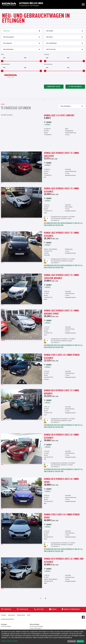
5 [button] (8, 183)
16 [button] (24, 183)
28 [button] (41, 183)
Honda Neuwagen (6, 626)
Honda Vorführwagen (36, 628)
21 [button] (31, 183)
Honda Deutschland (7, 619)
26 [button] (38, 183)
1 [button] (2, 183)
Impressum (11, 615)
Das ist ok (80, 641)
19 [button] (28, 183)
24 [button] (35, 183)
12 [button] (18, 183)
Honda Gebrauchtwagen (36, 626)
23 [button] (34, 183)
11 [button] (16, 183)
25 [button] (37, 183)
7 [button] (11, 183)
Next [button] (40, 167)
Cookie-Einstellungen (9, 641)
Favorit (49, 122)
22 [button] (32, 183)
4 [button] (6, 183)
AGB (29, 615)
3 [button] (5, 183)
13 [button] (19, 183)
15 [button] (22, 183)
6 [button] (9, 183)
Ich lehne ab (72, 641)
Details (48, 125)
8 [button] (12, 183)
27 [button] (40, 183)
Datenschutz (21, 615)
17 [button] (25, 183)
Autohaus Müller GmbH (31, 3)
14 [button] (21, 183)
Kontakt (3, 615)
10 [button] (15, 183)
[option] (21, 167)
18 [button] (27, 183)
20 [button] (30, 183)
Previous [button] (3, 167)
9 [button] (13, 183)
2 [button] (3, 183)
